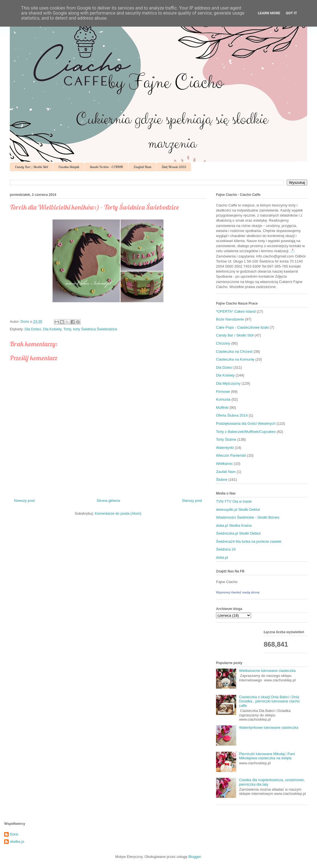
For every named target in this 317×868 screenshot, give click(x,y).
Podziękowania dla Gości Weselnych (246, 423)
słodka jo (17, 842)
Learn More (269, 13)
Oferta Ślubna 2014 (232, 415)
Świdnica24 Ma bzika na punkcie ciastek (249, 541)
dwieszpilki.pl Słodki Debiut (238, 510)
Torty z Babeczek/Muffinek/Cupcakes (246, 432)
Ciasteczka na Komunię (235, 359)
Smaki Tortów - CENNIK (106, 167)
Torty (67, 329)
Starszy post (192, 501)
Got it (291, 13)
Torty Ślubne (226, 439)
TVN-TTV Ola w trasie (234, 501)
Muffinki (222, 408)
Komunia (223, 399)
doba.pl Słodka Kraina (234, 525)
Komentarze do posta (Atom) (118, 513)
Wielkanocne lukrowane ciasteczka (267, 671)
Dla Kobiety (52, 329)
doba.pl (222, 557)
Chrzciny (223, 343)
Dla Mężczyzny (228, 383)
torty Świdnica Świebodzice (95, 329)
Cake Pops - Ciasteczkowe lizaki (242, 327)
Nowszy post (24, 501)
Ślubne (222, 480)
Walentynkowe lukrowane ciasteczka (269, 727)
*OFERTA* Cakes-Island (236, 311)
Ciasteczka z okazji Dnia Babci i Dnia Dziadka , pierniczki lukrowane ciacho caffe (269, 701)
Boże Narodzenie (230, 319)
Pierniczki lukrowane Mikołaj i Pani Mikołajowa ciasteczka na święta (267, 756)
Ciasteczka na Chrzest (234, 351)
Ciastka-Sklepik (69, 167)
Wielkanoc (224, 464)
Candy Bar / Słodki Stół (31, 167)
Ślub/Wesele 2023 (174, 167)
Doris (14, 834)
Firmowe (223, 392)
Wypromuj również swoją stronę (238, 592)
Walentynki (225, 448)
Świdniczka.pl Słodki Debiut (238, 533)
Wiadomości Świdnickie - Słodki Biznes (248, 517)
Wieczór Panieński (231, 455)
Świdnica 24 (226, 549)
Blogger (194, 857)
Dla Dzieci (33, 329)
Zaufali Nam (142, 167)
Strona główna (108, 501)
